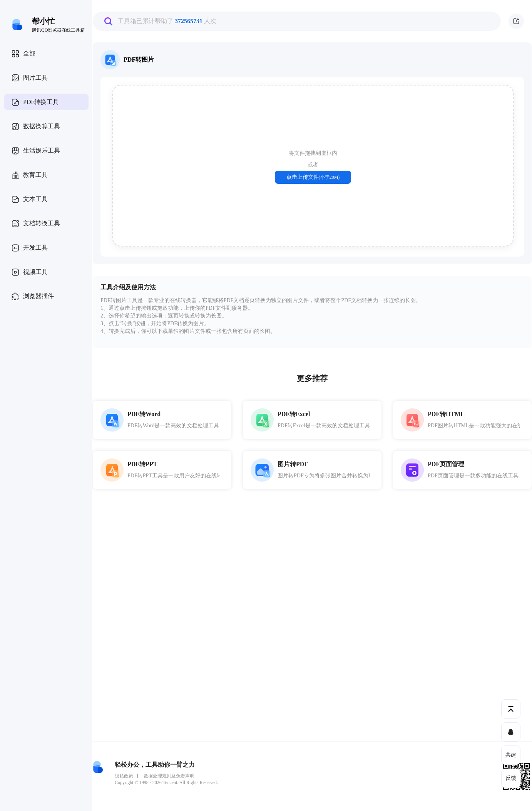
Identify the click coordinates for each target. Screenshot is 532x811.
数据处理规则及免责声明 (169, 776)
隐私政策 (124, 776)
